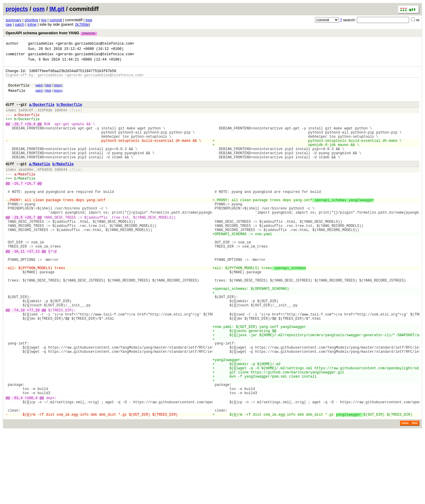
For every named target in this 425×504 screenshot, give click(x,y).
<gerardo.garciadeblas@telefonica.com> (95, 44)
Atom (405, 496)
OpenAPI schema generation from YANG (51, 33)
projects (17, 9)
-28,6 (17, 248)
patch (20, 24)
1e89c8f (26, 120)
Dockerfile (19, 91)
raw (9, 24)
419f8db (45, 120)
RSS (415, 496)
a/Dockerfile (42, 113)
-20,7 (17, 136)
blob (48, 91)
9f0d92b (45, 191)
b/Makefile (63, 184)
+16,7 (30, 207)
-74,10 (18, 361)
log (44, 20)
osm (39, 9)
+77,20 (33, 361)
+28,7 (30, 248)
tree (89, 20)
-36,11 (18, 289)
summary (13, 20)
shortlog (31, 20)
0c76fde (82, 24)
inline (32, 24)
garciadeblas (41, 44)
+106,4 (31, 467)
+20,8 (30, 136)
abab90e (26, 191)
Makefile (17, 98)
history (58, 91)
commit (56, 20)
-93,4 (17, 467)
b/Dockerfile (69, 113)
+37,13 (33, 289)
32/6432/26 (89, 33)
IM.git (57, 9)
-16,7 (17, 207)
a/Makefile (40, 184)
